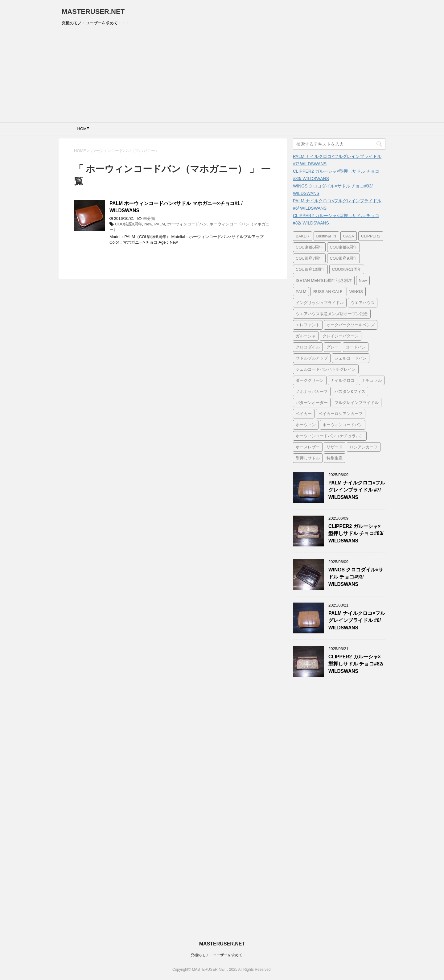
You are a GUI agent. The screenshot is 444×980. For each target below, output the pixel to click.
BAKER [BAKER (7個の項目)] (302, 236)
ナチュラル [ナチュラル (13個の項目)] (372, 380)
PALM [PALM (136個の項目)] (301, 292)
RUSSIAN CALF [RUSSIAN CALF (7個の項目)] (328, 292)
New (148, 224)
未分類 (149, 218)
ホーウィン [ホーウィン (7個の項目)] (306, 425)
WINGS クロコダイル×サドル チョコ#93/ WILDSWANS (356, 577)
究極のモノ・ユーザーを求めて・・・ (222, 955)
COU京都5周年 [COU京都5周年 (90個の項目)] (309, 247)
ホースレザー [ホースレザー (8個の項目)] (308, 447)
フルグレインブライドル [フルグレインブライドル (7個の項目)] (357, 403)
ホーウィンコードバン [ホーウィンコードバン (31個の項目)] (343, 425)
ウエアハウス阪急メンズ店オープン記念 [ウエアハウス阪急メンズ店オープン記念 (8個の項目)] (332, 314)
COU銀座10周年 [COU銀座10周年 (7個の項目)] (310, 269)
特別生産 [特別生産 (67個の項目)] (335, 458)
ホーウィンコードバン (187, 224)
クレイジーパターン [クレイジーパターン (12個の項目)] (341, 336)
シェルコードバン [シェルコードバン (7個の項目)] (351, 358)
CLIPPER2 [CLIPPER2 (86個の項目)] (371, 236)
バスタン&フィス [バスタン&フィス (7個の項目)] (350, 391)
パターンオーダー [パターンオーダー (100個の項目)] (312, 403)
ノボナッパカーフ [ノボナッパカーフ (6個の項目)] (312, 391)
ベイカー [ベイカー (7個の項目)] (304, 414)
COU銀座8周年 (129, 224)
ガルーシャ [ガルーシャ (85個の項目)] (306, 336)
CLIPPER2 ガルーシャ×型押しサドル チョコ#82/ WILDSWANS (356, 664)
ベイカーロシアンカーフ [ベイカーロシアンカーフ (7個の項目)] (341, 414)
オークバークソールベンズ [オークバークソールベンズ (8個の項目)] (351, 325)
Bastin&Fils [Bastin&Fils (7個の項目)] (326, 236)
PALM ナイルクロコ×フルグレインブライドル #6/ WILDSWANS (357, 620)
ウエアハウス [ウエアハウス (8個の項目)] (363, 303)
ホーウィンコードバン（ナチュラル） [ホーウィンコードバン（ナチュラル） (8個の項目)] (330, 436)
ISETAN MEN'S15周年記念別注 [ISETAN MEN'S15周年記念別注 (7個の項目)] (324, 280)
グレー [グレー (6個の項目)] (333, 347)
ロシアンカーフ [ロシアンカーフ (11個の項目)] (364, 447)
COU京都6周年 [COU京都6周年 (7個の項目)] (343, 247)
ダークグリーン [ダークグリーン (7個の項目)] (310, 380)
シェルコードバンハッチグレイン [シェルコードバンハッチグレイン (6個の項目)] (326, 369)
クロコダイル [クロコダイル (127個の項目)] (308, 347)
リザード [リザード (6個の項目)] (335, 447)
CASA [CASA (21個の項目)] (349, 236)
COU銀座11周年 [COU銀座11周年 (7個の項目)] (347, 269)
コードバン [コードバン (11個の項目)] (356, 347)
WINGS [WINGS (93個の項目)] (356, 292)
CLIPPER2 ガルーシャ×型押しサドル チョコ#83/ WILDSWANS (356, 533)
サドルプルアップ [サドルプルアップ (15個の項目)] (312, 358)
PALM (160, 224)
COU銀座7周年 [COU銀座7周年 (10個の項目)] (309, 258)
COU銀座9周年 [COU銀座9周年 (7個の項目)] (343, 258)
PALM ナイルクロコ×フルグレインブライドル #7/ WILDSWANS (357, 490)
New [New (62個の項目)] (363, 280)
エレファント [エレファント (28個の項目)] (308, 325)
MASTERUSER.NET (93, 12)
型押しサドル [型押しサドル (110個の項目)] (308, 458)
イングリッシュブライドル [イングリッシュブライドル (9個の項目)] (320, 303)
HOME (83, 129)
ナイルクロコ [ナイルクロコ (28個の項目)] (343, 380)
